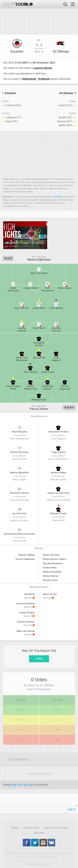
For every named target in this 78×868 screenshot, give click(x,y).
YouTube (58, 197)
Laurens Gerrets (43, 68)
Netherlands (29, 79)
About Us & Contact (56, 828)
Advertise (39, 833)
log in (16, 785)
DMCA (15, 828)
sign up (27, 785)
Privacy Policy (31, 828)
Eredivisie (44, 79)
